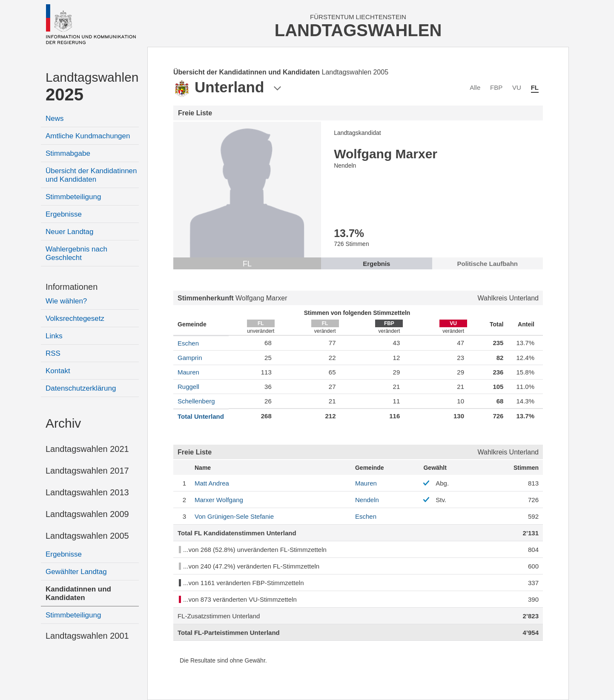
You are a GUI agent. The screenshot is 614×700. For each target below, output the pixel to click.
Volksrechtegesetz (75, 319)
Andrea (212, 483)
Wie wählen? (66, 301)
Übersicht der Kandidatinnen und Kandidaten (91, 175)
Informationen (72, 287)
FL (535, 87)
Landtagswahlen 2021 (87, 449)
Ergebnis (376, 264)
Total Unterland (201, 416)
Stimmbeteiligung (73, 197)
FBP (496, 87)
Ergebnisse (64, 214)
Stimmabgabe (68, 153)
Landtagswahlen (92, 87)
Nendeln (367, 500)
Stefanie (234, 516)
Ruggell (188, 387)
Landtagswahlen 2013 (87, 492)
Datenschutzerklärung (81, 388)
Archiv (63, 423)
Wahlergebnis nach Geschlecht (76, 253)
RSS (53, 353)
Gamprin (190, 358)
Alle (475, 87)
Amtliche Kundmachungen (88, 136)
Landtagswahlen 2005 (87, 536)
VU (517, 87)
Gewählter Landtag (76, 572)
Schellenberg (196, 401)
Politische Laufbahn (488, 264)
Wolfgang (219, 500)
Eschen (188, 343)
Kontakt (58, 371)
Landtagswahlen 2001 (87, 636)
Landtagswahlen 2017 (87, 471)
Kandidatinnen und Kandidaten (78, 593)
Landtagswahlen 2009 (87, 514)
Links (54, 336)
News (55, 119)
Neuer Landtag (69, 232)
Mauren (188, 372)
